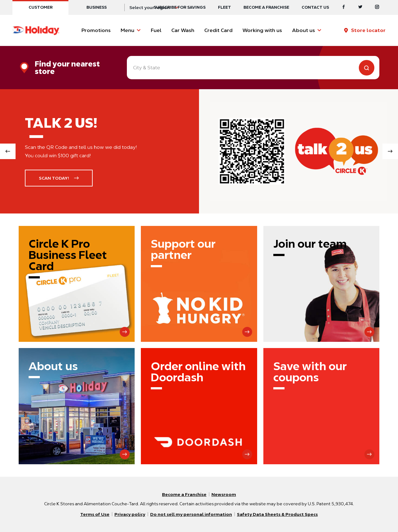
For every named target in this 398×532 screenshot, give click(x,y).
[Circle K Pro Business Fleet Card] (77, 284)
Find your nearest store (67, 68)
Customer (41, 7)
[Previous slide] (8, 151)
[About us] (77, 406)
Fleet (224, 7)
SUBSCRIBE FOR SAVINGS (180, 7)
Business (97, 7)
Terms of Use (95, 514)
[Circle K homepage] (36, 30)
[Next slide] (390, 151)
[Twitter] (360, 7)
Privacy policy (130, 514)
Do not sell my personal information (191, 514)
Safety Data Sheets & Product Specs (277, 514)
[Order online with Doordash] (199, 406)
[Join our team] (321, 284)
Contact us (315, 7)
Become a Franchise (266, 7)
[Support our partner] (199, 284)
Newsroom (224, 494)
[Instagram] (377, 7)
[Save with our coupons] (321, 406)
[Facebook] (344, 7)
